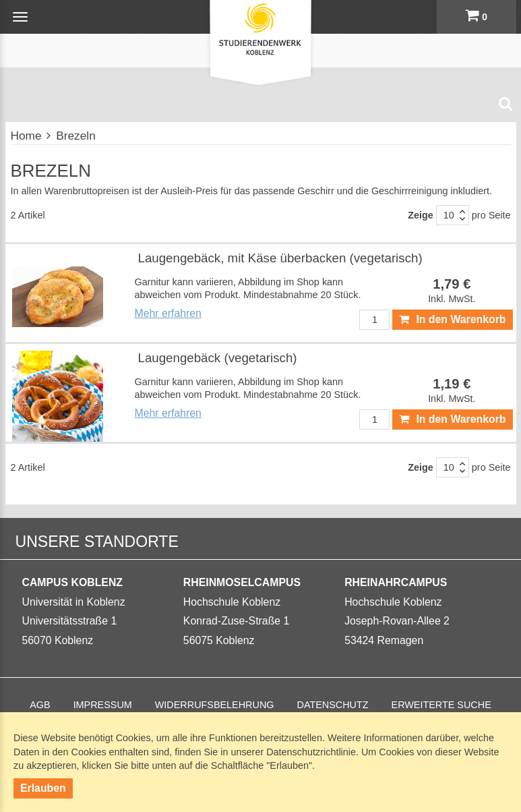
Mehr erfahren (168, 313)
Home (26, 136)
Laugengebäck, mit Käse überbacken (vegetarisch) (280, 258)
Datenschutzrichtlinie (311, 752)
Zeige (421, 215)
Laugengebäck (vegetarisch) (218, 358)
